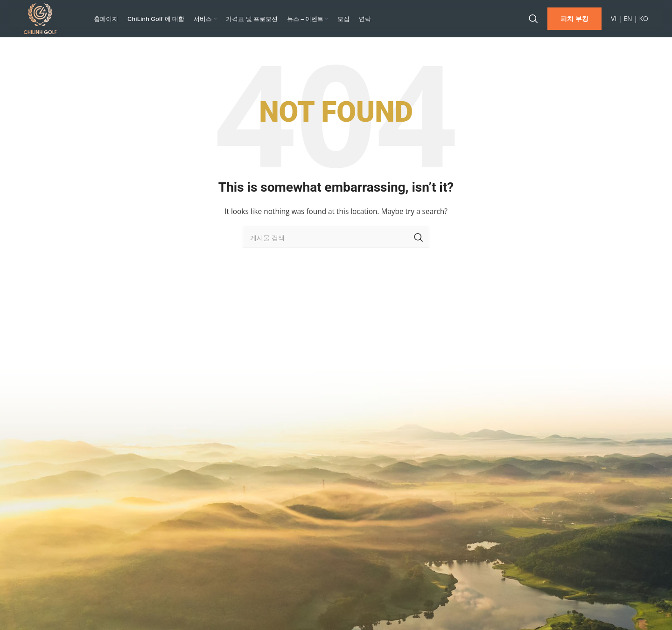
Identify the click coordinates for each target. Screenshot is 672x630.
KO (644, 21)
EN (628, 21)
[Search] (533, 21)
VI (614, 21)
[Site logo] (40, 20)
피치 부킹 (574, 21)
